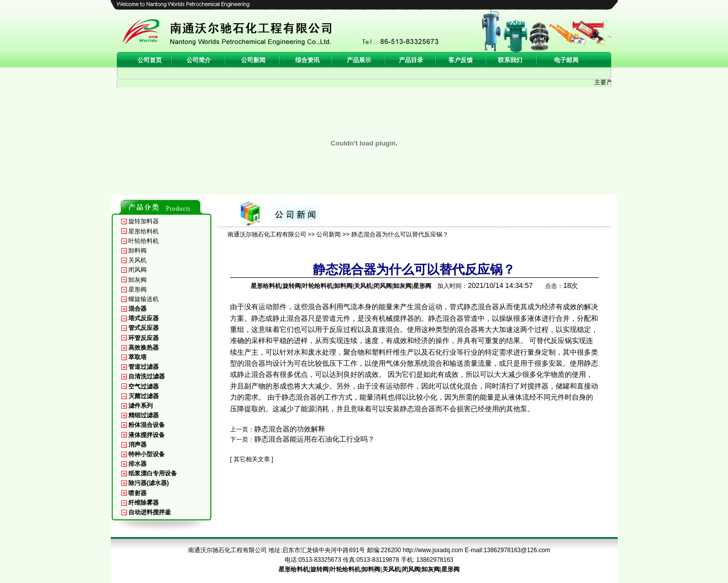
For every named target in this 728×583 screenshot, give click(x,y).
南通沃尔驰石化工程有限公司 (267, 234)
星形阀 (138, 289)
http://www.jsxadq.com (433, 550)
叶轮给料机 (144, 241)
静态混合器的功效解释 (290, 429)
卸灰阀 (138, 280)
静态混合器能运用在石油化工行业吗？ (314, 439)
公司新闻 (329, 234)
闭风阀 (138, 270)
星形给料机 (144, 231)
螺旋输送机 (144, 299)
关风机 (138, 260)
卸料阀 (138, 251)
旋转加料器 (144, 221)
